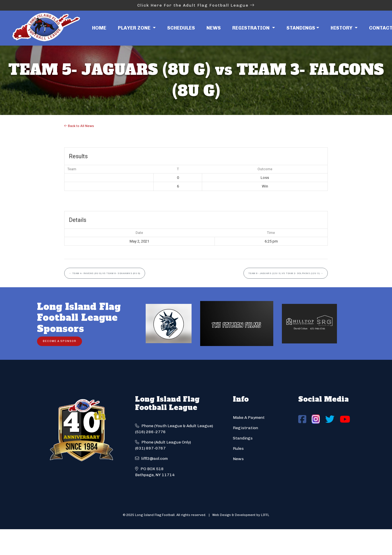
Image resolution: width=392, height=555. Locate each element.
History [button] (342, 28)
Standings (301, 28)
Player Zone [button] (135, 28)
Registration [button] (251, 28)
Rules (238, 449)
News (214, 28)
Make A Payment (249, 418)
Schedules (181, 28)
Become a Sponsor (60, 341)
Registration (245, 428)
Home (99, 28)
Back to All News (79, 126)
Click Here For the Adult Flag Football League (196, 5)
